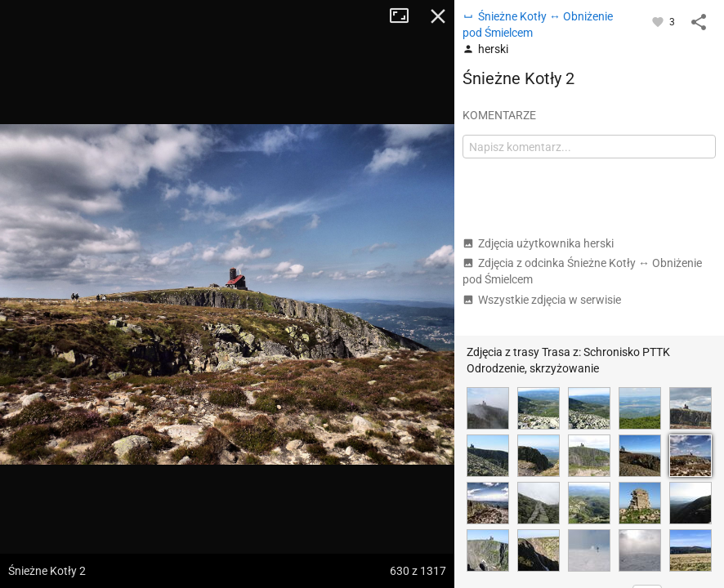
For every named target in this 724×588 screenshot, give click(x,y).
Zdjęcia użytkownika (538, 243)
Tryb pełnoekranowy (405, 16)
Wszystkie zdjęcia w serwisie (542, 300)
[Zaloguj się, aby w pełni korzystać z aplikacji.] (659, 21)
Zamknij (438, 16)
